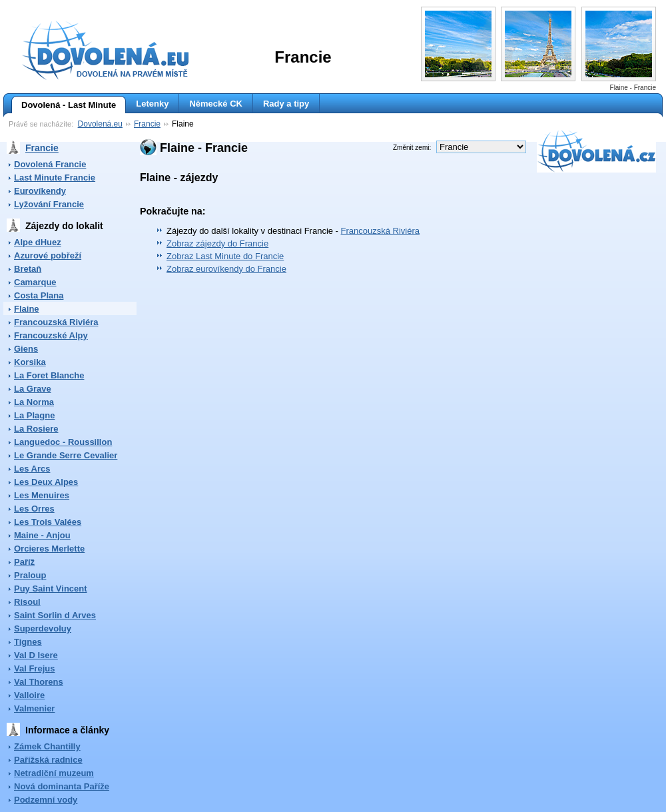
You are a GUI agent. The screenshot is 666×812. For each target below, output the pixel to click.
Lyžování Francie (49, 204)
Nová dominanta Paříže (62, 786)
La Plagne (34, 415)
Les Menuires (42, 495)
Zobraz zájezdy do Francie (217, 243)
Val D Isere (36, 655)
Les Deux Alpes (46, 482)
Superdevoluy (43, 628)
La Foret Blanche (49, 375)
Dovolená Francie (50, 164)
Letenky (152, 104)
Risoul (27, 602)
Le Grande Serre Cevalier (66, 455)
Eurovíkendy (40, 191)
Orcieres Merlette (49, 549)
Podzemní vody (46, 800)
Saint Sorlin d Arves (55, 615)
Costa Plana (39, 295)
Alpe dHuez (38, 242)
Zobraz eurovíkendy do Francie (226, 269)
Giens (26, 349)
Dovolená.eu (100, 124)
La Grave (33, 389)
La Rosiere (36, 429)
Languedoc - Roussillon (63, 442)
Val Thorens (39, 682)
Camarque (35, 282)
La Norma (34, 402)
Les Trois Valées (48, 522)
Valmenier (34, 708)
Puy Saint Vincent (51, 589)
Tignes (28, 642)
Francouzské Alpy (51, 335)
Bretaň (28, 269)
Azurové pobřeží (48, 255)
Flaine (27, 309)
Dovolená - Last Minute (64, 105)
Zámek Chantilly (47, 746)
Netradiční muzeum (54, 773)
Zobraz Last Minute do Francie (225, 256)
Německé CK (216, 104)
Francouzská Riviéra (56, 322)
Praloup (30, 575)
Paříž (24, 562)
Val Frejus (34, 668)
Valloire (29, 695)
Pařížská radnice (48, 760)
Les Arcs (32, 469)
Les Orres (34, 509)
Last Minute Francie (55, 178)
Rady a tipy (286, 104)
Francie (147, 124)
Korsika (30, 362)
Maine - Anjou (42, 535)
